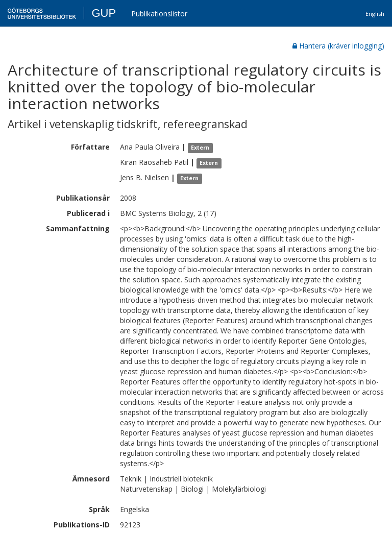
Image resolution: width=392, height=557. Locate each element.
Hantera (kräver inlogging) (338, 46)
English (375, 14)
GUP (104, 13)
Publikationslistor (159, 14)
